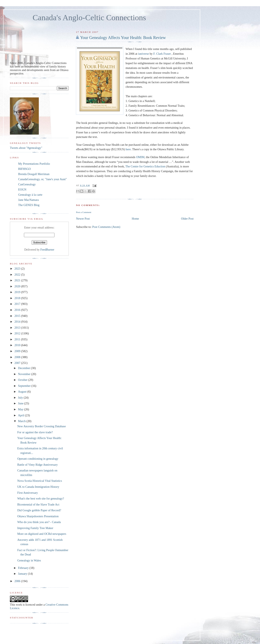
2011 (18, 339)
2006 (18, 581)
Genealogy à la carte (30, 195)
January (23, 574)
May (21, 409)
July (21, 398)
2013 (18, 328)
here (128, 149)
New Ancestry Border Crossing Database (42, 426)
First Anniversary (28, 493)
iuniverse (143, 54)
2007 (18, 363)
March (22, 421)
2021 (18, 280)
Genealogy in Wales (29, 560)
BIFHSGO (24, 169)
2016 (18, 310)
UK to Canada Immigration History (38, 487)
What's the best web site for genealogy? (41, 498)
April (21, 415)
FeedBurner (47, 250)
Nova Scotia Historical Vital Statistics (40, 481)
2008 (18, 357)
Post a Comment (84, 212)
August (23, 392)
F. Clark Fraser (162, 54)
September (25, 386)
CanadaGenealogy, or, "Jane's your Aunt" (43, 179)
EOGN (22, 189)
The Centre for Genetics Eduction (146, 166)
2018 (18, 298)
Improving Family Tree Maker (35, 528)
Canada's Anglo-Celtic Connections (89, 18)
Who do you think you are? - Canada (39, 522)
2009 (18, 351)
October (23, 380)
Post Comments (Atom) (106, 227)
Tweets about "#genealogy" (26, 148)
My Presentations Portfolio (34, 164)
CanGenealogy (27, 184)
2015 (18, 316)
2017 (18, 304)
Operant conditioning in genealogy (38, 459)
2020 (18, 286)
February (24, 568)
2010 (18, 345)
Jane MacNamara (28, 200)
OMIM (140, 157)
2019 (18, 292)
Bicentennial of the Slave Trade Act (38, 504)
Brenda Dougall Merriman (34, 174)
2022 (18, 275)
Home (135, 219)
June (21, 403)
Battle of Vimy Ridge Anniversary (38, 465)
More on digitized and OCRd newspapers (42, 534)
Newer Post (83, 219)
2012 (18, 333)
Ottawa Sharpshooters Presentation (38, 516)
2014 (18, 322)
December (24, 368)
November (25, 374)
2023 (18, 269)
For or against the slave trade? (35, 432)
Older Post (187, 219)
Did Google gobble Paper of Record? (39, 510)
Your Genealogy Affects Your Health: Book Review (123, 38)
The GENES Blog (29, 205)
